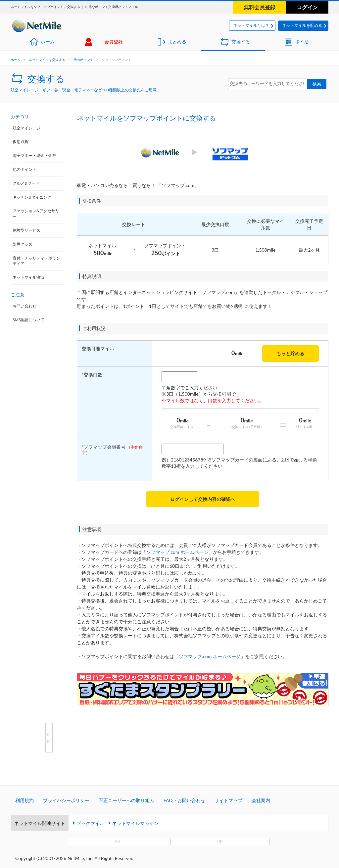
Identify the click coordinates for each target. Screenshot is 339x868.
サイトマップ (228, 800)
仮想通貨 (21, 142)
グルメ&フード (26, 183)
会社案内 (261, 800)
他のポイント (83, 60)
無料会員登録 (260, 7)
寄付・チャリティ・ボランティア (36, 261)
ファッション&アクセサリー (36, 214)
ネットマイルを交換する (47, 60)
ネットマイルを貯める (302, 25)
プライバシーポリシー (66, 800)
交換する (241, 42)
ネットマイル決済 (28, 277)
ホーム (48, 42)
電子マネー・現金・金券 (34, 155)
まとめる (177, 42)
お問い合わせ (24, 306)
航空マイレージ (26, 128)
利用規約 (24, 800)
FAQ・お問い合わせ (184, 800)
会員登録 (114, 42)
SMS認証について (28, 320)
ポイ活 (302, 42)
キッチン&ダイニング (32, 197)
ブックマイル (90, 823)
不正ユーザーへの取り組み (126, 800)
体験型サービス (26, 230)
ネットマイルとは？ (251, 25)
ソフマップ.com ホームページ (177, 552)
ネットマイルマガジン (135, 823)
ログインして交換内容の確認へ (203, 499)
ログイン (307, 7)
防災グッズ (23, 244)
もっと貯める (290, 353)
